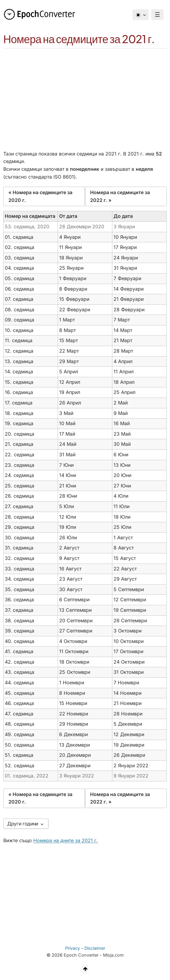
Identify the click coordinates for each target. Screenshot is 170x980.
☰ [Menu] (157, 15)
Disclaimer (95, 948)
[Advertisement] (85, 93)
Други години (26, 824)
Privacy (73, 948)
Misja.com (113, 955)
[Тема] (141, 15)
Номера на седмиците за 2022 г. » (120, 196)
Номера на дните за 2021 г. (66, 840)
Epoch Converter (81, 955)
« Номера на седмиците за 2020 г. (40, 196)
